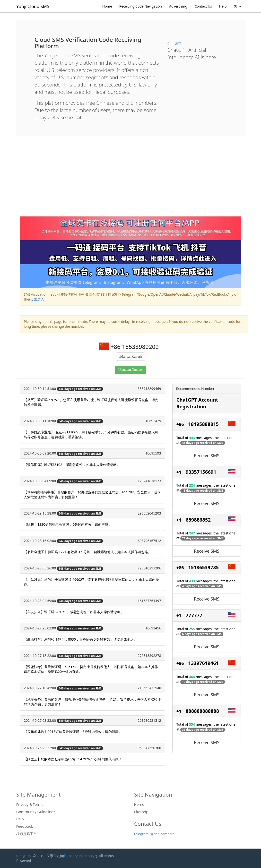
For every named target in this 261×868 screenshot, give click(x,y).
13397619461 (203, 663)
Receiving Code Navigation (141, 6)
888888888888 (202, 711)
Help (223, 6)
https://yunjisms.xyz (80, 856)
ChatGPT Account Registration (197, 403)
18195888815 (203, 424)
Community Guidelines (36, 812)
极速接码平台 (26, 834)
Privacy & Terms (30, 805)
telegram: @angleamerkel (155, 834)
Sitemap (141, 812)
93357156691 (201, 472)
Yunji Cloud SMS (33, 6)
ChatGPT (174, 44)
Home (107, 6)
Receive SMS (207, 455)
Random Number (131, 370)
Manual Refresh (131, 357)
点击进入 (37, 299)
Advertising (178, 6)
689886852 (198, 520)
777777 (194, 615)
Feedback (25, 826)
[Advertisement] (130, 180)
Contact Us (203, 6)
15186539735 (203, 567)
